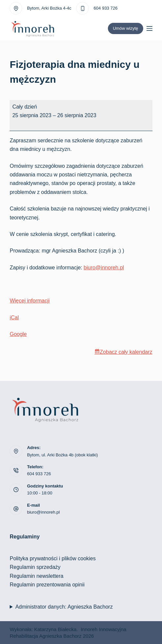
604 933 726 (106, 8)
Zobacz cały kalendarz (126, 352)
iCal (14, 318)
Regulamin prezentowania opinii (47, 585)
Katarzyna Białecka (55, 629)
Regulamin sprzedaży (35, 567)
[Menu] (149, 28)
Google (18, 334)
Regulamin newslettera (36, 576)
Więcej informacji (30, 301)
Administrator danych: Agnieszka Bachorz (64, 607)
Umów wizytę (126, 28)
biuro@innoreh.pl (104, 268)
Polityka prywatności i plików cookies (53, 558)
